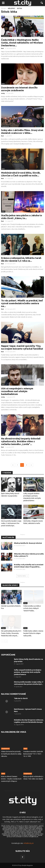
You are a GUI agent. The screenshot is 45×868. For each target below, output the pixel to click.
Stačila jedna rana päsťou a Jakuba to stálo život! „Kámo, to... (22, 217)
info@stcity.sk (29, 843)
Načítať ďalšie (23, 576)
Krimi (3, 84)
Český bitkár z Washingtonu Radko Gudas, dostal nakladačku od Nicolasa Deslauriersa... (22, 43)
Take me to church (21, 698)
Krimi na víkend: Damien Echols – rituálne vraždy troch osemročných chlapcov (11, 779)
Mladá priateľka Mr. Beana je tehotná (28, 543)
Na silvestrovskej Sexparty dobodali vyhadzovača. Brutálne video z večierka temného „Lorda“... (21, 441)
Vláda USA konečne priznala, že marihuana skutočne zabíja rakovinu (11, 754)
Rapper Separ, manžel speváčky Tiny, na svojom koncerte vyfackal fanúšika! (22, 347)
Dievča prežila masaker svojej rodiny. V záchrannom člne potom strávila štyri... (11, 523)
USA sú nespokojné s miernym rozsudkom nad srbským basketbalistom (17, 391)
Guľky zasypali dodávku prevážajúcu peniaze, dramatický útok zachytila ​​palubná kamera (28, 672)
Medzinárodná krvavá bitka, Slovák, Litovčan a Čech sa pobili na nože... (21, 174)
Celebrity (4, 342)
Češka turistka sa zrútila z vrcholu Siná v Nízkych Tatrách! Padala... (32, 608)
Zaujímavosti (5, 36)
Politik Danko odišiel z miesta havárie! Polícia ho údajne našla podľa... (33, 633)
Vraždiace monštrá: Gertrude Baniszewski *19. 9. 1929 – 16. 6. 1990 (33, 754)
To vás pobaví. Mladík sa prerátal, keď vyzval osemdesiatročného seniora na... (22, 303)
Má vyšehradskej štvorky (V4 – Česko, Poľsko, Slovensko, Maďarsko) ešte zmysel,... (11, 633)
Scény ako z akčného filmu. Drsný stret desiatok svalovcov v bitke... (22, 131)
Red (2, 48)
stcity (3, 93)
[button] (42, 3)
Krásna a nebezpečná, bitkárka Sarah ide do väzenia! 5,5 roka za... (21, 259)
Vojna (3, 628)
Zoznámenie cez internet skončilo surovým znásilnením (19, 89)
